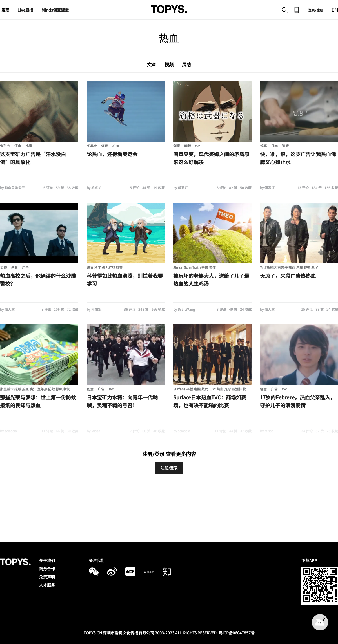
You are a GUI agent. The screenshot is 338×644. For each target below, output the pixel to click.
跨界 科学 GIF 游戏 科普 (105, 267)
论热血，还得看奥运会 (112, 154)
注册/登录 (169, 468)
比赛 (29, 146)
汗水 (18, 146)
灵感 (3, 267)
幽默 (188, 146)
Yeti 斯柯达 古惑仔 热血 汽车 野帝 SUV (289, 267)
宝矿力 (5, 146)
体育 (104, 146)
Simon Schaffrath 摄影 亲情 (194, 267)
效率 (263, 146)
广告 (25, 267)
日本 (274, 146)
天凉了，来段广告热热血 (288, 276)
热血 (115, 146)
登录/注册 (316, 10)
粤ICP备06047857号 (237, 633)
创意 (177, 146)
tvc (198, 146)
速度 (285, 146)
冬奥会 (92, 146)
